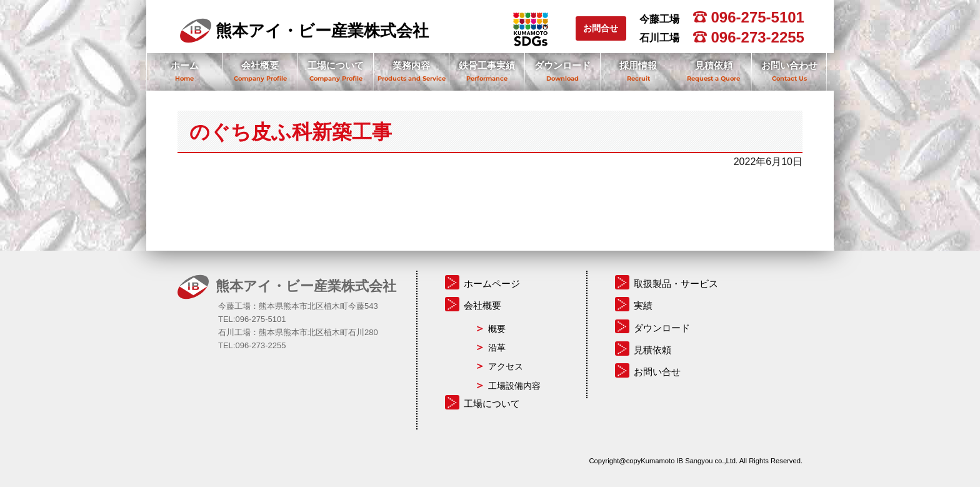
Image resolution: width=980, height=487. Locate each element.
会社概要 (260, 65)
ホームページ (492, 284)
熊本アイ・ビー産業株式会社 (304, 31)
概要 (497, 329)
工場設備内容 (514, 386)
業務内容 (411, 65)
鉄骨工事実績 (487, 65)
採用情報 (638, 65)
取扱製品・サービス (676, 284)
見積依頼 (714, 65)
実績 (643, 305)
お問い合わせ (789, 65)
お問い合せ (657, 372)
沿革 (497, 348)
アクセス (506, 366)
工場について (336, 65)
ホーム (185, 65)
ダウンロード (562, 65)
